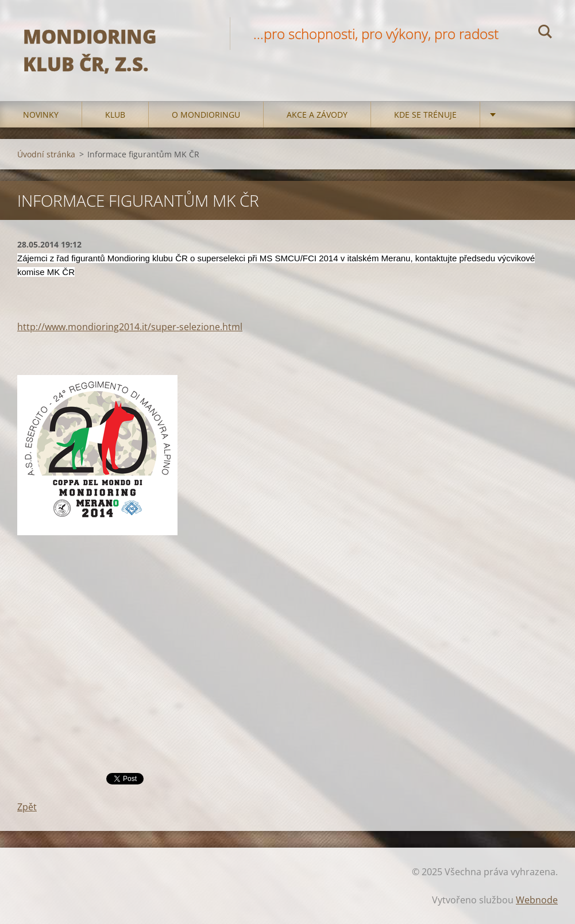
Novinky (41, 115)
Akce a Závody (317, 115)
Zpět (27, 807)
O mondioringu (206, 115)
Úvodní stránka (46, 154)
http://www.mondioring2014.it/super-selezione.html (130, 327)
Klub (115, 115)
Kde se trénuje (425, 115)
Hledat (545, 33)
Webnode (537, 900)
